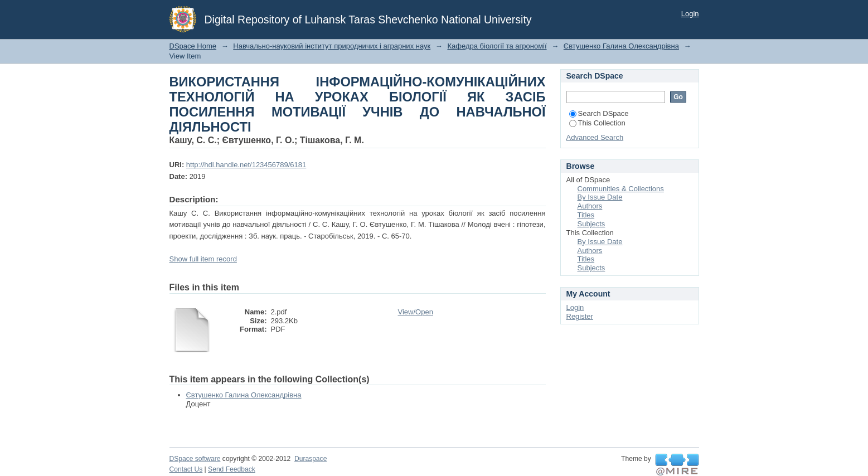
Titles (586, 215)
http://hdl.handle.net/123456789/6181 (246, 165)
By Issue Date (600, 197)
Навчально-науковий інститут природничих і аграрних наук (332, 46)
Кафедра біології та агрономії (497, 46)
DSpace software (195, 459)
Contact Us (186, 469)
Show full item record (203, 259)
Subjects (591, 224)
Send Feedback (232, 469)
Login (690, 14)
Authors (590, 206)
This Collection (597, 123)
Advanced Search (595, 137)
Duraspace (311, 459)
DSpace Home (193, 46)
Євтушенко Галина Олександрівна (621, 46)
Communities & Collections (621, 189)
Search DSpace (599, 113)
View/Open (416, 312)
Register (580, 316)
